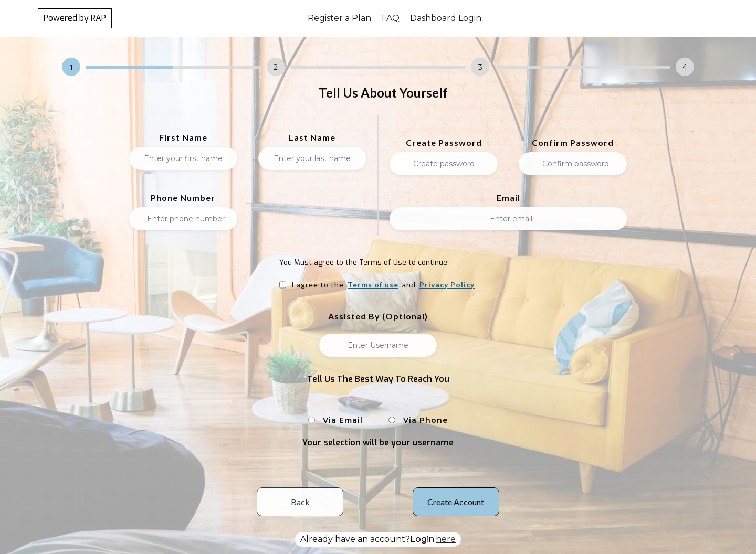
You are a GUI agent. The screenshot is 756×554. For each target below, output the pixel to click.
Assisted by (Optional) (378, 316)
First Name (183, 137)
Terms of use (373, 285)
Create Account (456, 502)
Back (300, 502)
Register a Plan (339, 18)
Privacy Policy (447, 285)
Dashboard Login (446, 18)
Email (508, 198)
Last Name (312, 137)
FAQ (391, 18)
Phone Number (183, 198)
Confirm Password (573, 143)
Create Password (444, 143)
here (446, 539)
